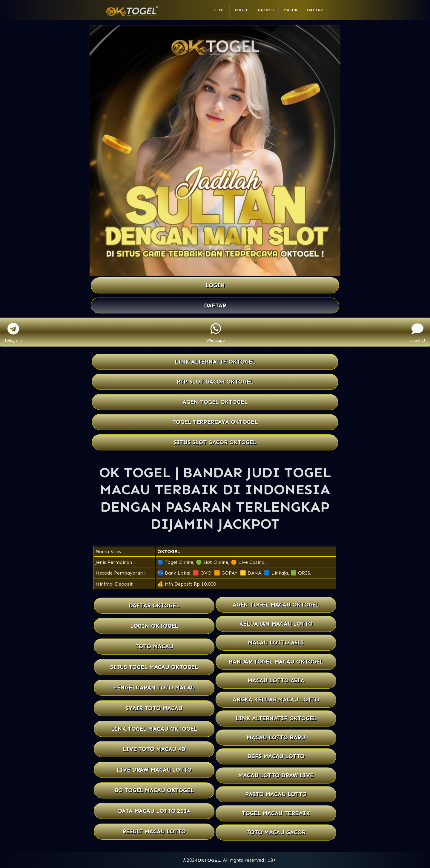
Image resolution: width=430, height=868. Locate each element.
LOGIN (215, 285)
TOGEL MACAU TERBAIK (276, 813)
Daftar (315, 10)
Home (219, 10)
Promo (266, 10)
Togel (241, 10)
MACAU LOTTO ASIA (276, 680)
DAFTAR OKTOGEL (154, 605)
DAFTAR (215, 306)
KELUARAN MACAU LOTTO (276, 624)
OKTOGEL (169, 551)
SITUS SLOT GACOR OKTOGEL (215, 442)
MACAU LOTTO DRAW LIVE (276, 775)
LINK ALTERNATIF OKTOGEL (215, 362)
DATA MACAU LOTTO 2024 (154, 811)
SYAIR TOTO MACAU (154, 708)
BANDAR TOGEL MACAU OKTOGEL (276, 662)
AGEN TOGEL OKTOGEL (215, 402)
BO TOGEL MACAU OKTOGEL (154, 790)
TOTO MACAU (154, 646)
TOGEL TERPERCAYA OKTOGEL (215, 422)
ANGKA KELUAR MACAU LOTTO (276, 700)
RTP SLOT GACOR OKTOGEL (215, 382)
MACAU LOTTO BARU (276, 737)
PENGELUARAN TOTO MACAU (154, 688)
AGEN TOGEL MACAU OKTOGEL (276, 605)
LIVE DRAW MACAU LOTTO (154, 770)
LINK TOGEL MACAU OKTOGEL (154, 729)
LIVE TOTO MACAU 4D (154, 749)
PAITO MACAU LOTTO (276, 794)
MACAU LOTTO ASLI (276, 642)
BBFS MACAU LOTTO (276, 757)
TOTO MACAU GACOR (276, 832)
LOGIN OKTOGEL (154, 626)
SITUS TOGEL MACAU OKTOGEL (154, 667)
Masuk (290, 10)
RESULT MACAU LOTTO (154, 831)
